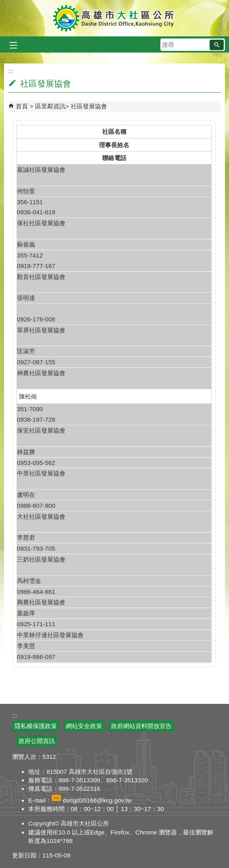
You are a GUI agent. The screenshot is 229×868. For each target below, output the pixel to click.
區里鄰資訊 (50, 106)
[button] (217, 45)
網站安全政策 (84, 726)
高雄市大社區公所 (114, 18)
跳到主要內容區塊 (4, 4)
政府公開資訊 (37, 741)
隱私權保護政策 (36, 726)
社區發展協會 (89, 106)
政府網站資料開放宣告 (141, 726)
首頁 (22, 106)
